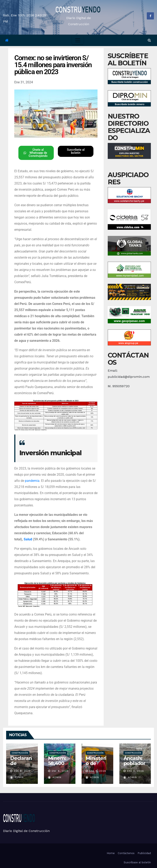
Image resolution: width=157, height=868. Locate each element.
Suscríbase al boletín (137, 862)
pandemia (32, 481)
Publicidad (144, 853)
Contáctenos (126, 853)
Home (111, 853)
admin (17, 777)
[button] (149, 40)
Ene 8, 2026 (22, 771)
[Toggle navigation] (78, 40)
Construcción (20, 753)
